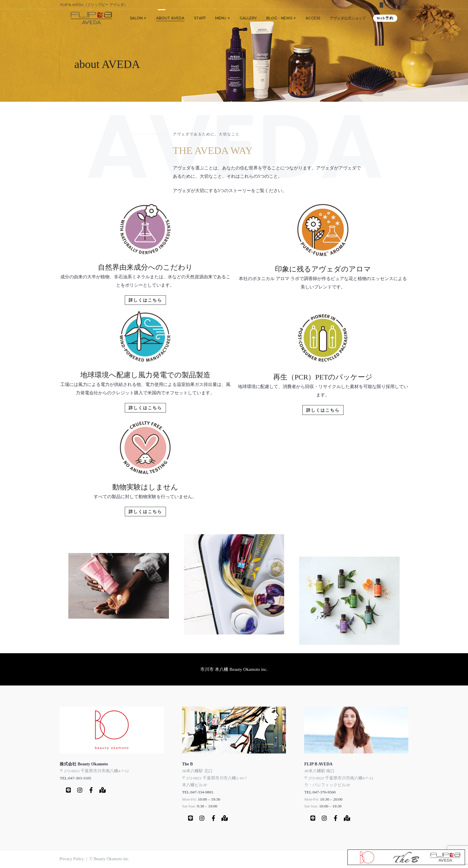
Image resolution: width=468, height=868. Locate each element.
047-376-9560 (398, 5)
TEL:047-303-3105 (75, 777)
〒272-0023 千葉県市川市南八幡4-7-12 (94, 770)
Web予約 (385, 18)
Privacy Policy (72, 859)
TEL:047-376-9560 (320, 791)
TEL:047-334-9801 (198, 791)
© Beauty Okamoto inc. (110, 859)
